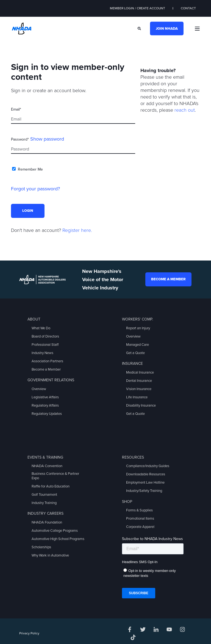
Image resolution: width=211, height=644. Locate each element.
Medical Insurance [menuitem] (140, 372)
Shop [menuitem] (127, 502)
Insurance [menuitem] (132, 364)
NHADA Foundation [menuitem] (47, 522)
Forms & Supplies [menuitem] (139, 510)
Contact (188, 8)
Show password (47, 139)
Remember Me (30, 169)
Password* (20, 139)
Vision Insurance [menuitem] (139, 389)
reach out (185, 110)
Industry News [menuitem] (42, 353)
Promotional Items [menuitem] (140, 519)
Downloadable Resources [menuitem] (146, 474)
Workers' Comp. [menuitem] (138, 319)
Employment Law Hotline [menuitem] (145, 483)
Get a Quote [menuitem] (135, 353)
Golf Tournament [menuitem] (44, 495)
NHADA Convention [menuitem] (47, 466)
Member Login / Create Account (138, 8)
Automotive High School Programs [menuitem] (58, 539)
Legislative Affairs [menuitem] (45, 397)
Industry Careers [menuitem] (45, 513)
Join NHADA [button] (167, 28)
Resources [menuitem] (133, 457)
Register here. (77, 230)
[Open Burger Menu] (197, 29)
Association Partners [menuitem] (47, 361)
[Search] (140, 28)
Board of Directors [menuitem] (45, 336)
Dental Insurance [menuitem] (139, 381)
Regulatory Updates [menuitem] (47, 414)
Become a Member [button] (168, 279)
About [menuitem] (34, 319)
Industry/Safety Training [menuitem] (144, 491)
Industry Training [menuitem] (44, 503)
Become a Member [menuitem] (46, 369)
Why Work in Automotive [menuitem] (50, 555)
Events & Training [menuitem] (45, 457)
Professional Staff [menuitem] (45, 345)
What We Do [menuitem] (41, 328)
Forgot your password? (35, 189)
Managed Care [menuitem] (138, 345)
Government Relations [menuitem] (51, 380)
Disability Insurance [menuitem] (141, 405)
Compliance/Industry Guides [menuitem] (148, 466)
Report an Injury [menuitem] (138, 328)
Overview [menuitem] (39, 389)
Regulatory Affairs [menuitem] (45, 405)
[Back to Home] (22, 28)
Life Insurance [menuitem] (137, 397)
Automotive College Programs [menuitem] (55, 531)
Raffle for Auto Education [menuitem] (51, 486)
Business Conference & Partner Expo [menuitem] (55, 476)
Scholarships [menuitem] (41, 547)
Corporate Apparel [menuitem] (140, 527)
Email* (16, 109)
